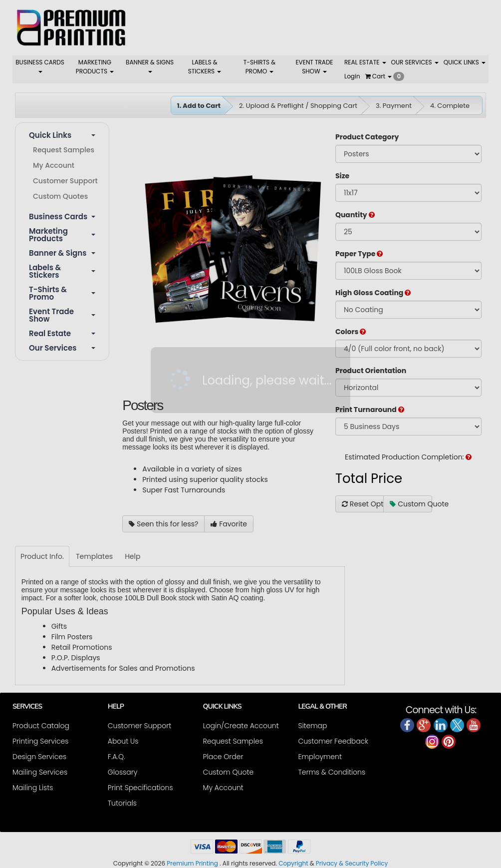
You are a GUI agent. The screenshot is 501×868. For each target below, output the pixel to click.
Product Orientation (371, 371)
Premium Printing (192, 863)
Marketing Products (62, 235)
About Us (123, 741)
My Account (54, 165)
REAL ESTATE (365, 62)
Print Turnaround (370, 410)
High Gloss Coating (373, 293)
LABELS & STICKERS (205, 67)
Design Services (39, 757)
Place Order (223, 757)
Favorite (229, 524)
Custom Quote (411, 504)
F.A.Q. (117, 757)
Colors (351, 332)
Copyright (293, 863)
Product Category (367, 137)
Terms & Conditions (332, 772)
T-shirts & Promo (62, 293)
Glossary (123, 772)
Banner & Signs (62, 253)
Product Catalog (41, 726)
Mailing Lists (33, 788)
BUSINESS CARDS (40, 65)
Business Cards (62, 217)
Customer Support (65, 181)
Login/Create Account (241, 726)
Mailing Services (40, 772)
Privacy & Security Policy (352, 863)
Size (342, 176)
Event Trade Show (62, 315)
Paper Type (359, 254)
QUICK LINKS (465, 62)
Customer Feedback (333, 741)
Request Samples (64, 150)
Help (132, 556)
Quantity (355, 215)
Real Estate (62, 333)
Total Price (369, 478)
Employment (320, 757)
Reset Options (363, 504)
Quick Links (62, 135)
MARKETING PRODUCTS (95, 67)
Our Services (62, 348)
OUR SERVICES (415, 62)
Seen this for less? (163, 524)
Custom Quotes (60, 196)
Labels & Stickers (62, 271)
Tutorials (122, 803)
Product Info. (42, 556)
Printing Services (40, 741)
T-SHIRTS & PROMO (259, 67)
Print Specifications (140, 788)
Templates (94, 556)
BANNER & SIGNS (150, 65)
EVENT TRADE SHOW (314, 67)
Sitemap (312, 726)
